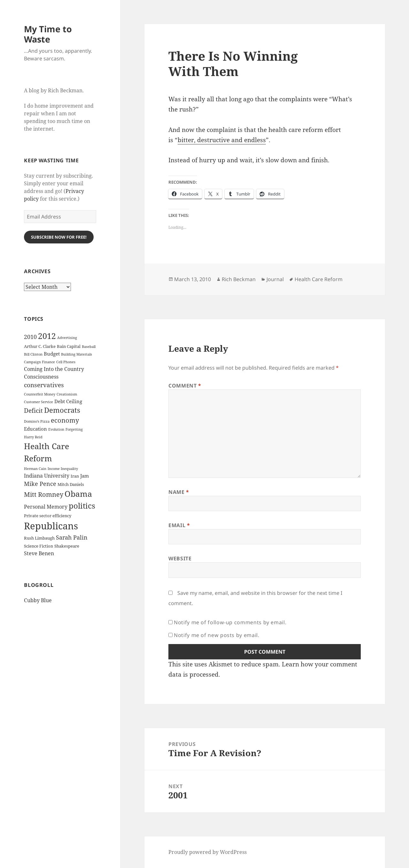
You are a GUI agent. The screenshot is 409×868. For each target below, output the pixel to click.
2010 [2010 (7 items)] (30, 337)
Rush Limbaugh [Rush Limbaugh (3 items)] (39, 538)
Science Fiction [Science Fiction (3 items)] (39, 546)
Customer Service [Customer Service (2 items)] (39, 402)
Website (180, 558)
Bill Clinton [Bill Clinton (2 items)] (33, 354)
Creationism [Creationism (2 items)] (67, 394)
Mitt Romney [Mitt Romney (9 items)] (44, 494)
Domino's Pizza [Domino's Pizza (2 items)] (37, 421)
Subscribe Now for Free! (59, 237)
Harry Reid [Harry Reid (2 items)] (33, 437)
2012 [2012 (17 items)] (47, 336)
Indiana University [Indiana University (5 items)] (47, 476)
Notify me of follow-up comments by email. (230, 622)
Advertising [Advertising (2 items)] (67, 338)
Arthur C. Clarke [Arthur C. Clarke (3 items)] (40, 346)
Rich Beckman (239, 279)
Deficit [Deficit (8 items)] (33, 411)
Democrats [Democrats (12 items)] (62, 410)
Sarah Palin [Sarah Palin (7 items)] (72, 537)
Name (179, 492)
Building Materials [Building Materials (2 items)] (77, 354)
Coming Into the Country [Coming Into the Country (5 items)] (54, 369)
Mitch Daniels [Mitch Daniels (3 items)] (71, 484)
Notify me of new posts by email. (216, 635)
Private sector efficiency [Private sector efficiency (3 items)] (48, 516)
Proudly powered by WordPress (208, 852)
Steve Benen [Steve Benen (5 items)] (39, 553)
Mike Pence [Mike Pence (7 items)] (40, 484)
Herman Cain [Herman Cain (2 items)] (35, 469)
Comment (185, 386)
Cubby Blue (38, 600)
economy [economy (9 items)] (65, 420)
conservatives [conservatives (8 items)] (44, 385)
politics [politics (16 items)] (82, 506)
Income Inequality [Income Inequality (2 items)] (63, 469)
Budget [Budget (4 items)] (52, 354)
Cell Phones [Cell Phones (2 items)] (66, 362)
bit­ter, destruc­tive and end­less (222, 140)
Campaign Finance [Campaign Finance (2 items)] (39, 362)
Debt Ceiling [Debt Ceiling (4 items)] (68, 401)
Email (179, 525)
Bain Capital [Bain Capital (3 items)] (69, 346)
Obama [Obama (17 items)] (78, 494)
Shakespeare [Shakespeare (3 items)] (67, 546)
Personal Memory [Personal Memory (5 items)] (46, 507)
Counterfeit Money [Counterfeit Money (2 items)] (40, 394)
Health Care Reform (319, 279)
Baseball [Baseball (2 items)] (89, 347)
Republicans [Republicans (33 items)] (51, 526)
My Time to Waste (48, 34)
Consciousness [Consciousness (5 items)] (41, 377)
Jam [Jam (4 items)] (85, 476)
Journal (275, 279)
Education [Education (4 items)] (35, 429)
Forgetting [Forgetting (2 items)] (74, 429)
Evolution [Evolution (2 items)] (56, 429)
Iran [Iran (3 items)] (75, 476)
